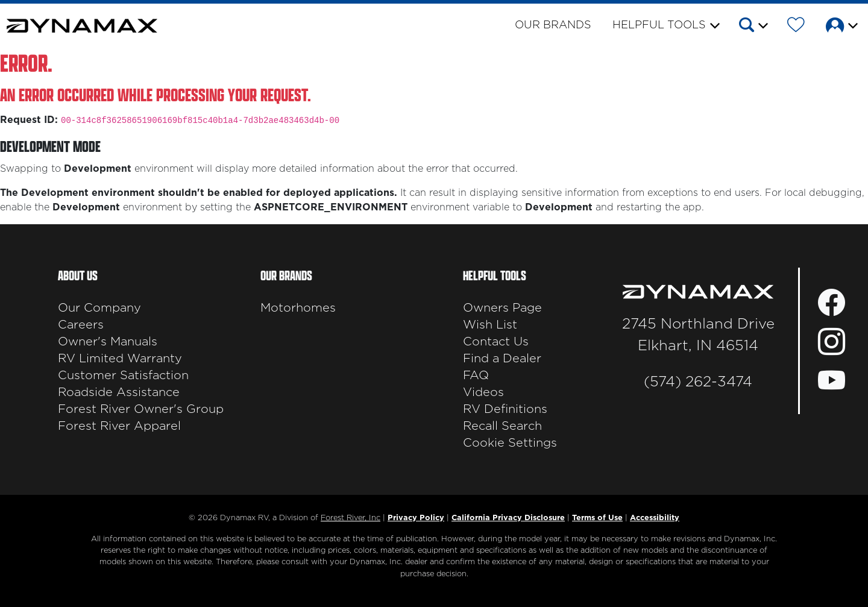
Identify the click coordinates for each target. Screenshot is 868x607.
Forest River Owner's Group (141, 409)
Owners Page (502, 308)
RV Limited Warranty (120, 359)
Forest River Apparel (119, 426)
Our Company (99, 308)
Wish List (490, 325)
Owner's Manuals (108, 342)
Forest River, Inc (351, 518)
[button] (753, 27)
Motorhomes (298, 308)
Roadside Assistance (119, 392)
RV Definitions (505, 409)
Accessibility (655, 518)
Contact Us (496, 342)
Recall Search (502, 426)
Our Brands (553, 25)
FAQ (476, 376)
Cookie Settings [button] (510, 443)
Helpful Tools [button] (659, 25)
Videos (483, 392)
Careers (81, 325)
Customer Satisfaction (123, 376)
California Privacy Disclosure (508, 518)
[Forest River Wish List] (796, 27)
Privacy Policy (416, 518)
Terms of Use (597, 518)
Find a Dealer (502, 359)
